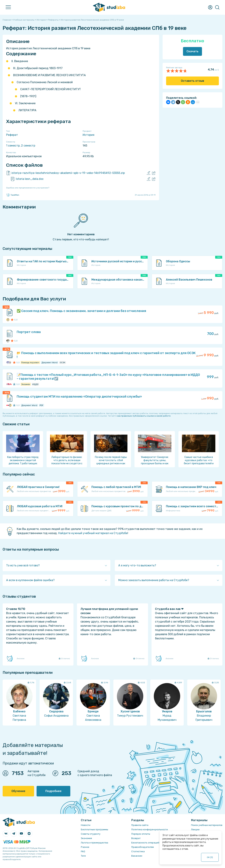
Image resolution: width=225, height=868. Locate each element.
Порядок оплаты (141, 834)
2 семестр (28, 146)
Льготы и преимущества (94, 843)
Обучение (18, 791)
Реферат (12, 135)
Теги (83, 856)
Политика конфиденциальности (150, 829)
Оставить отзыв (192, 81)
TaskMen (13, 195)
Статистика (138, 851)
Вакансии (137, 856)
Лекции (195, 829)
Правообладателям (143, 847)
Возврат (136, 838)
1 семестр (13, 146)
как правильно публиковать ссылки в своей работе (144, 416)
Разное (85, 847)
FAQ (83, 851)
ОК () (210, 857)
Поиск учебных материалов (207, 825)
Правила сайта (140, 825)
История (89, 135)
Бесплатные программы (94, 829)
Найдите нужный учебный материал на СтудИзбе (93, 533)
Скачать (192, 51)
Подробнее (53, 791)
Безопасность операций (145, 843)
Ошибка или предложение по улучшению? (28, 188)
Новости (86, 825)
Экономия (86, 838)
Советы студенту (91, 834)
